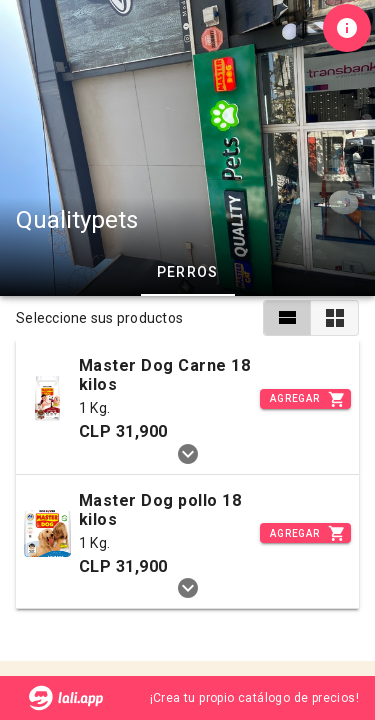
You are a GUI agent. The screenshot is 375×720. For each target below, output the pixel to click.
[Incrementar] (305, 399)
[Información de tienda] (347, 28)
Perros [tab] (188, 272)
